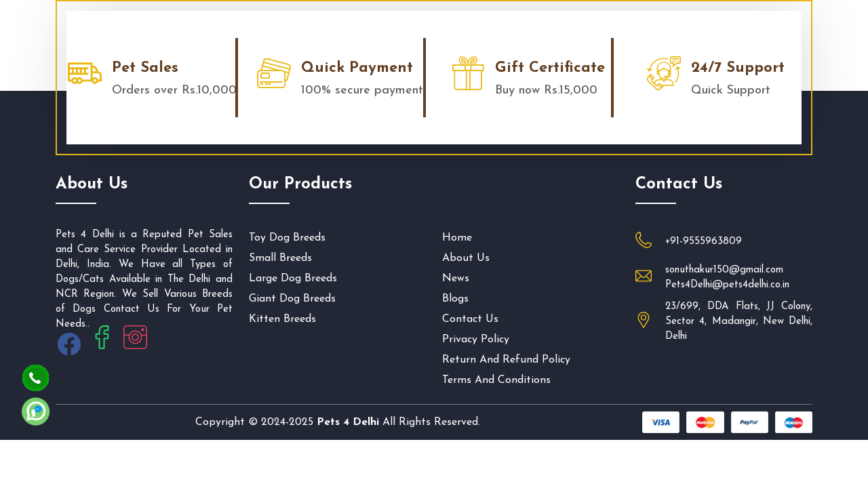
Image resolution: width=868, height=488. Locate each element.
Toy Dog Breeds (287, 238)
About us (466, 258)
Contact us (470, 319)
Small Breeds (280, 258)
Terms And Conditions (496, 380)
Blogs (455, 299)
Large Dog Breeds (293, 279)
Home (457, 238)
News (456, 279)
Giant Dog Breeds (292, 299)
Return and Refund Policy (506, 360)
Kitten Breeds (282, 319)
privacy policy (476, 340)
